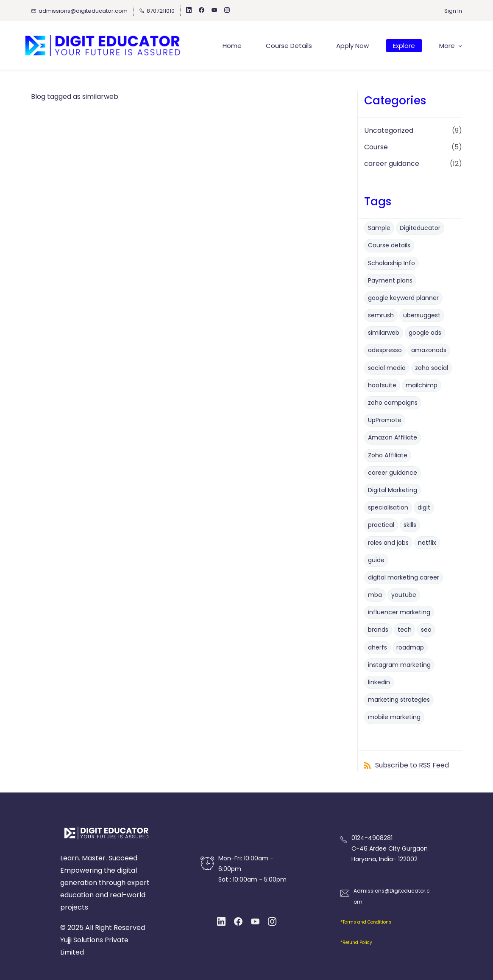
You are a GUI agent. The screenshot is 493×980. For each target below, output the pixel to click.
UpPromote (385, 420)
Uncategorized (389, 130)
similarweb (384, 333)
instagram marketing (399, 665)
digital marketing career (404, 577)
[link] (106, 828)
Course (376, 147)
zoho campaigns (393, 403)
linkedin (379, 682)
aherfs (377, 647)
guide (376, 560)
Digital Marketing (393, 490)
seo (426, 630)
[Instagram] (272, 921)
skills (410, 525)
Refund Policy (357, 943)
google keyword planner (403, 298)
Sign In (453, 11)
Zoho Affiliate (388, 455)
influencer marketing (399, 613)
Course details (389, 246)
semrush (381, 315)
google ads (425, 333)
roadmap (410, 647)
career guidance (392, 164)
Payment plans (390, 280)
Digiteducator (420, 228)
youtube (404, 595)
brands (378, 630)
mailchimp (422, 385)
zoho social (432, 368)
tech (405, 630)
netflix (427, 543)
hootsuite (382, 385)
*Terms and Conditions (366, 922)
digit (424, 507)
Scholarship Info (391, 263)
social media (387, 368)
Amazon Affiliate (393, 438)
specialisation (388, 507)
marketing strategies (399, 700)
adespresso (385, 350)
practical (381, 525)
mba (375, 595)
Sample (379, 228)
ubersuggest (422, 315)
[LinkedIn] (221, 921)
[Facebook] (238, 921)
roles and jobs (388, 543)
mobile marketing (394, 717)
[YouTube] (255, 921)
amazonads (429, 350)
